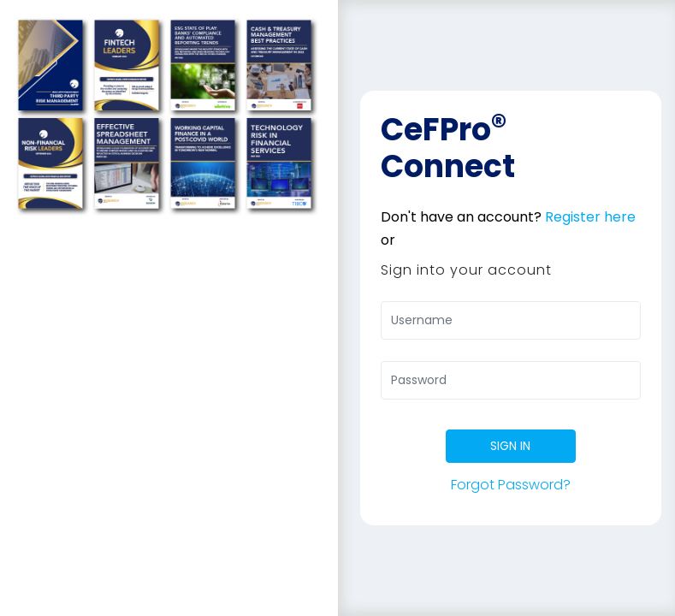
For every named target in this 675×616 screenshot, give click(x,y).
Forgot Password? (511, 485)
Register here (590, 217)
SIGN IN (510, 446)
